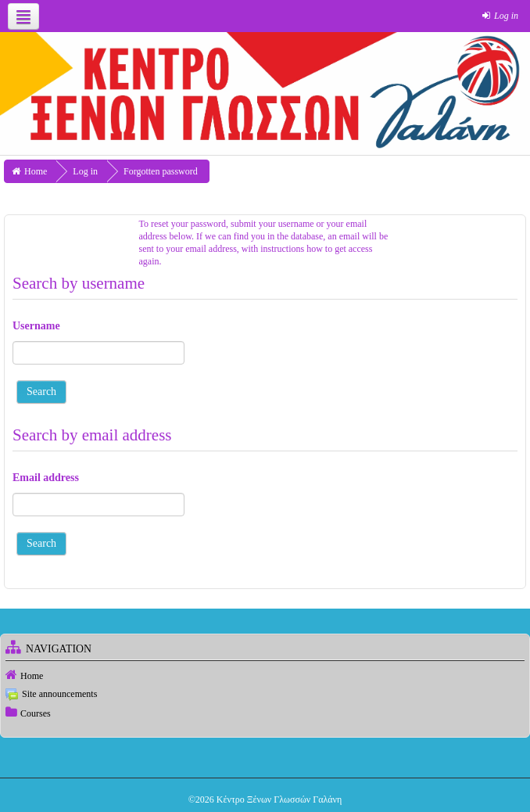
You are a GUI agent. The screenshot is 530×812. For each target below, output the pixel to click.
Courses (36, 713)
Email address (46, 478)
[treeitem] (265, 675)
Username (36, 326)
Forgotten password (161, 171)
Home (32, 676)
